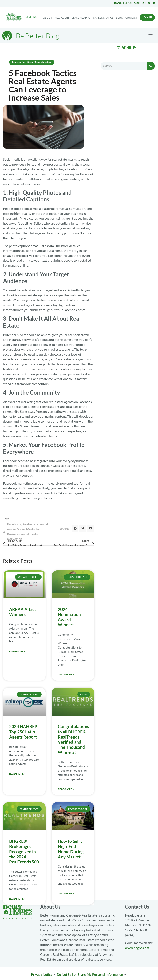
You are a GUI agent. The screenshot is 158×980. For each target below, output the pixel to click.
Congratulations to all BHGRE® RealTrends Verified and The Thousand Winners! (73, 739)
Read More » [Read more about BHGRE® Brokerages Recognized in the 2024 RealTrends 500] (17, 899)
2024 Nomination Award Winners (69, 617)
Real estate (30, 524)
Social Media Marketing (39, 62)
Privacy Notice (42, 974)
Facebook (14, 524)
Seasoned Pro (81, 18)
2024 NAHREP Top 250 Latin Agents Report (23, 731)
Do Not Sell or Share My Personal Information (90, 974)
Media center (145, 3)
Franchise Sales (124, 3)
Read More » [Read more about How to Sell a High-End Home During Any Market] (66, 894)
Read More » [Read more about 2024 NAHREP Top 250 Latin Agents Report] (17, 774)
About (48, 18)
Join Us (147, 17)
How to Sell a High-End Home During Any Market (71, 849)
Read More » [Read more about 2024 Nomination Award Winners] (66, 675)
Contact (131, 18)
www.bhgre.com (137, 948)
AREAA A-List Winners (22, 612)
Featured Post (19, 62)
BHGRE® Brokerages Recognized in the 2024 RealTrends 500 (24, 851)
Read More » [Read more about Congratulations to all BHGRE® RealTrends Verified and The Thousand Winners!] (66, 789)
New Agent (62, 18)
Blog (119, 18)
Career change (103, 18)
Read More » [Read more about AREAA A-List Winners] (17, 651)
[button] (151, 36)
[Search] (151, 66)
